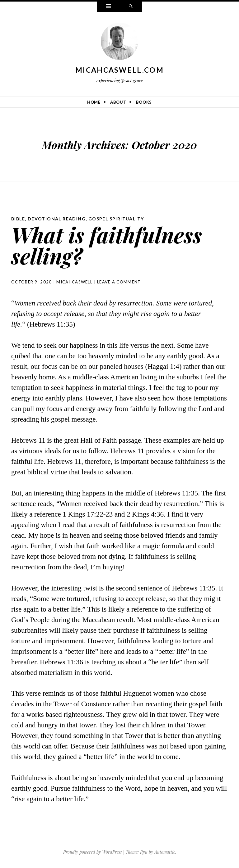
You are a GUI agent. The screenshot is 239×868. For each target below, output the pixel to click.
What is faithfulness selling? (107, 245)
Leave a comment (119, 282)
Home (94, 102)
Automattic (165, 852)
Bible (18, 219)
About (118, 102)
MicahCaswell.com (119, 70)
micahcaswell (74, 282)
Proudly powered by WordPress (92, 852)
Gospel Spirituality (116, 219)
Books (144, 102)
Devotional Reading (57, 219)
